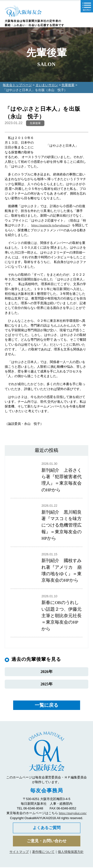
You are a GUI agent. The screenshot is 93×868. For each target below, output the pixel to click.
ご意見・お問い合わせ (47, 842)
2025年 (47, 685)
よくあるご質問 (47, 828)
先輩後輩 (68, 85)
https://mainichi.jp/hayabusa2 (50, 225)
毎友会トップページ (17, 85)
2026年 (47, 672)
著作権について (43, 852)
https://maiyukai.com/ (73, 814)
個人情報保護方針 (71, 852)
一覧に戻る (46, 706)
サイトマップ (19, 852)
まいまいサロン (47, 85)
